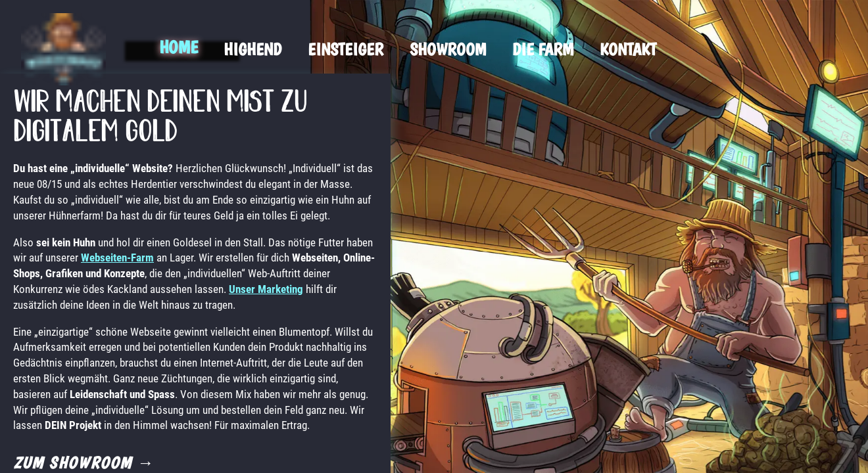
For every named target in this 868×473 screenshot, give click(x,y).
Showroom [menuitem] (448, 49)
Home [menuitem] (178, 47)
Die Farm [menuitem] (543, 49)
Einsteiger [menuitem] (346, 49)
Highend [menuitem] (253, 49)
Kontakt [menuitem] (628, 49)
